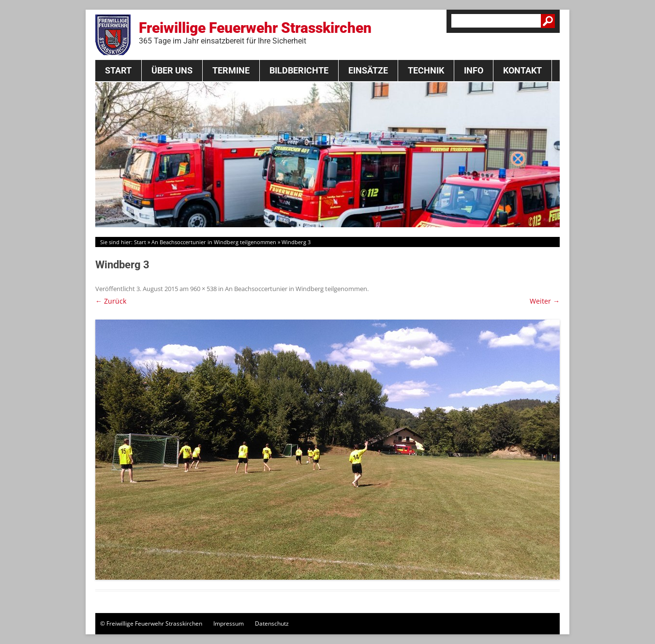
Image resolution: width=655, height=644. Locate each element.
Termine (231, 70)
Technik (426, 70)
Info (474, 70)
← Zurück (111, 301)
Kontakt (522, 70)
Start (118, 70)
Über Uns (172, 70)
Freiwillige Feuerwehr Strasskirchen (255, 32)
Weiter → (545, 301)
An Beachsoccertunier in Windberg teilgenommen (214, 242)
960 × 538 (203, 289)
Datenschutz (272, 623)
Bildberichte (299, 70)
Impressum (229, 623)
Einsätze (368, 70)
